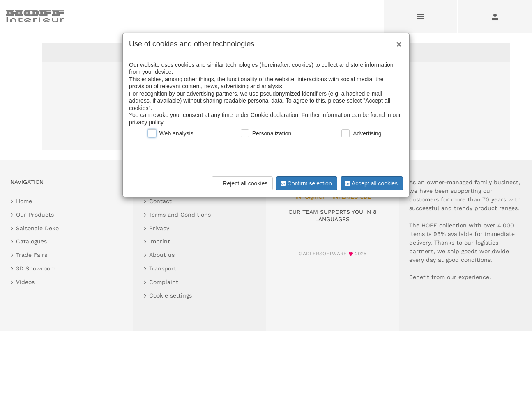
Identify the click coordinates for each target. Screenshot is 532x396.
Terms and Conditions (180, 215)
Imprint (160, 241)
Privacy (159, 228)
